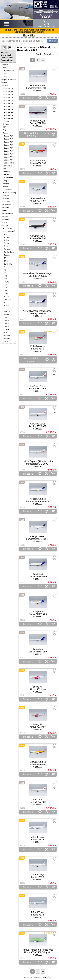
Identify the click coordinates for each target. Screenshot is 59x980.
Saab (5, 210)
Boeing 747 (8, 148)
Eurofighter (8, 264)
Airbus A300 (9, 91)
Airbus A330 (9, 109)
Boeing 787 (8, 160)
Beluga (7, 121)
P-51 (6, 309)
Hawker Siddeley (10, 193)
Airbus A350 (9, 115)
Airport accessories (9, 80)
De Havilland (8, 178)
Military (5, 225)
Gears (5, 74)
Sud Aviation (8, 213)
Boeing (6, 133)
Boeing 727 (8, 142)
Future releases (7, 60)
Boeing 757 (8, 151)
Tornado (7, 335)
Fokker (6, 187)
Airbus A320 (9, 103)
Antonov (6, 124)
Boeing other (9, 163)
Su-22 (7, 318)
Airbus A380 (9, 118)
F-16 (6, 279)
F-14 (6, 273)
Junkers (6, 199)
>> (43, 60)
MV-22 (6, 306)
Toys (5, 68)
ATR (5, 127)
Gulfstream (7, 190)
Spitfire (7, 312)
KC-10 (6, 297)
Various (5, 65)
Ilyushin (6, 196)
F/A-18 (6, 282)
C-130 (6, 246)
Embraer (6, 184)
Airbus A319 (9, 100)
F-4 (5, 267)
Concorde (7, 172)
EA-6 (6, 258)
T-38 (6, 332)
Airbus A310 (9, 94)
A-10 (6, 234)
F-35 (6, 288)
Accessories (7, 228)
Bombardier (7, 166)
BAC (5, 130)
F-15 (6, 276)
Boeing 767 (8, 154)
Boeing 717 (8, 139)
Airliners (5, 83)
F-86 (6, 291)
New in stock (6, 55)
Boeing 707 (8, 136)
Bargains (4, 53)
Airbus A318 (9, 97)
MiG (6, 303)
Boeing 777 (8, 157)
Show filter (30, 35)
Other (5, 77)
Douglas (6, 181)
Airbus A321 (9, 106)
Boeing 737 (8, 145)
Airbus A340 (9, 112)
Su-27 (7, 323)
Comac (6, 169)
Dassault (7, 249)
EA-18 (6, 261)
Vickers (6, 219)
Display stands (9, 71)
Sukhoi (6, 216)
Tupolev (6, 207)
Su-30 (7, 326)
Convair (6, 175)
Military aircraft (9, 231)
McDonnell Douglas (11, 204)
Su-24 (7, 321)
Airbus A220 (9, 88)
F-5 (5, 270)
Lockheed (7, 202)
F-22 (6, 285)
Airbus (5, 85)
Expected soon (7, 58)
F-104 (6, 294)
